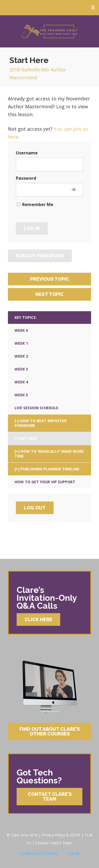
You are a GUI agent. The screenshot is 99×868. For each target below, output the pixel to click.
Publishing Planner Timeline (50, 469)
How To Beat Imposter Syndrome (41, 423)
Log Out (35, 508)
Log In (73, 853)
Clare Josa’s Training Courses (49, 31)
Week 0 (21, 330)
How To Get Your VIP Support (45, 482)
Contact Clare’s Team (50, 796)
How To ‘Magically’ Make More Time (49, 454)
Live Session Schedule (36, 408)
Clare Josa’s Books (39, 853)
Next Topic (49, 294)
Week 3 (21, 369)
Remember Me (35, 204)
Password (26, 178)
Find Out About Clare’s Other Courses (50, 731)
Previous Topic (50, 279)
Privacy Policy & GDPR (61, 835)
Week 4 (21, 382)
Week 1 (21, 343)
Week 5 (21, 395)
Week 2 (21, 356)
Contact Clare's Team (54, 843)
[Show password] (74, 189)
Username (27, 153)
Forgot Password (40, 256)
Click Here (38, 619)
